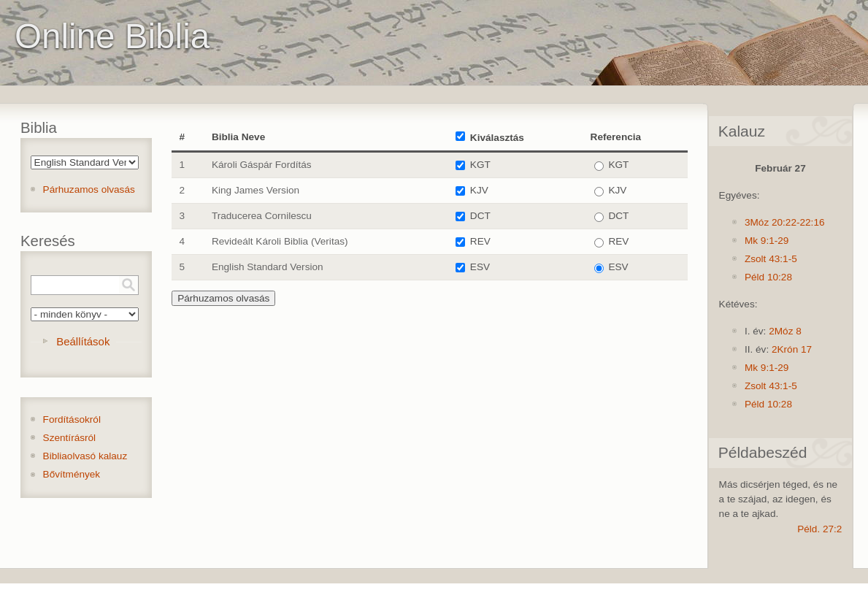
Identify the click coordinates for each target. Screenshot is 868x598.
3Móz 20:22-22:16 (785, 222)
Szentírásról (70, 438)
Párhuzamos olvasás (89, 189)
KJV (479, 190)
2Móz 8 (785, 331)
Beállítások (83, 341)
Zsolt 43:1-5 (771, 259)
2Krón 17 (792, 349)
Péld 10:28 (768, 277)
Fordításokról (72, 419)
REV (480, 241)
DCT (480, 216)
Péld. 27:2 (819, 529)
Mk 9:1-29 (767, 241)
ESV (480, 267)
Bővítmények (72, 474)
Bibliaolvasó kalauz (85, 456)
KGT (480, 165)
